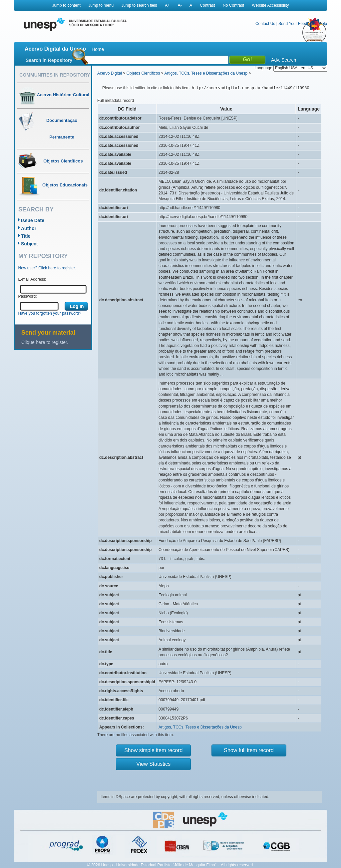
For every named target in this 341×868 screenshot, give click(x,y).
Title (26, 236)
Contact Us (265, 24)
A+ (167, 5)
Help (323, 24)
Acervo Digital (110, 73)
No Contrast (233, 5)
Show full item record (249, 750)
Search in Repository (49, 60)
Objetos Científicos (143, 73)
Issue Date (33, 220)
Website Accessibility (270, 5)
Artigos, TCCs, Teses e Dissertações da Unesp (206, 73)
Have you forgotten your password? (50, 313)
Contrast (207, 5)
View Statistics (153, 764)
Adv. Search (284, 60)
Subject (29, 244)
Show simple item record (153, 750)
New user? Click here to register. (47, 268)
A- (180, 5)
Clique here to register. (45, 342)
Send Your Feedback (297, 24)
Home (98, 49)
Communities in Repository (55, 75)
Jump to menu (101, 5)
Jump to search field (139, 5)
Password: (28, 296)
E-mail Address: (32, 279)
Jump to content (66, 5)
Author (29, 228)
